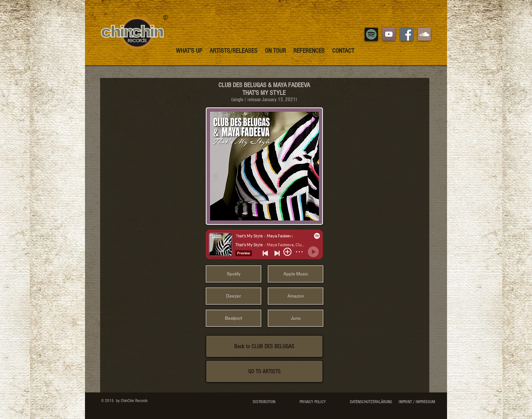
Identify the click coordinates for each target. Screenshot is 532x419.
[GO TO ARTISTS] (264, 371)
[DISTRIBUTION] (264, 402)
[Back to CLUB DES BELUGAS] (264, 346)
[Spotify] (233, 274)
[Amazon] (296, 296)
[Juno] (296, 318)
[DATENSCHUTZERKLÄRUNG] (371, 402)
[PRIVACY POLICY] (313, 402)
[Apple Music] (296, 274)
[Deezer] (233, 296)
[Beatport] (233, 318)
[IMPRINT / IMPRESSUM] (417, 402)
